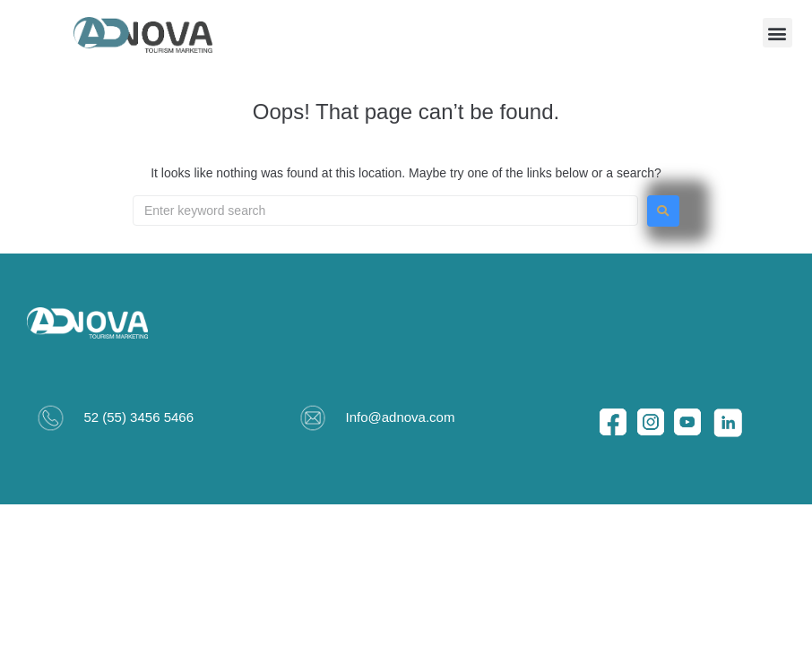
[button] (777, 33)
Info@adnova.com (400, 417)
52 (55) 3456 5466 (138, 417)
